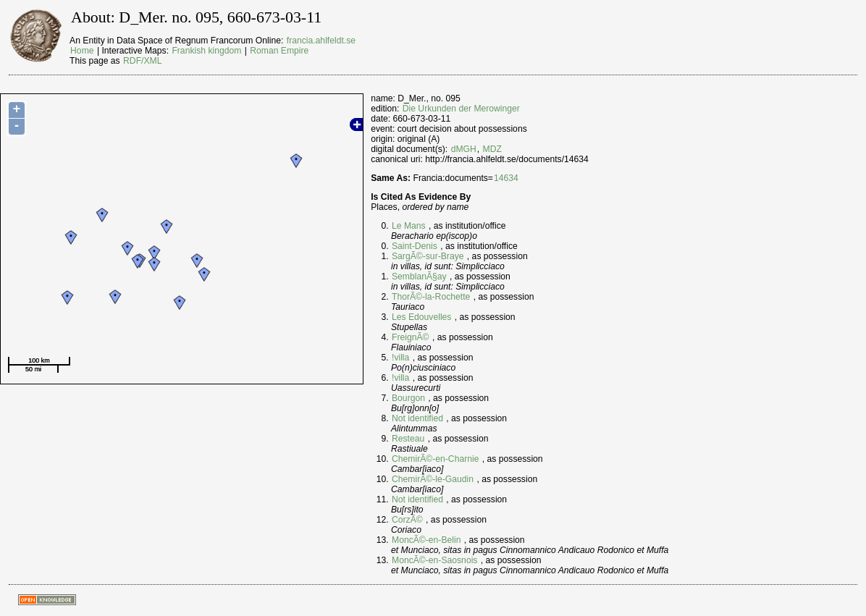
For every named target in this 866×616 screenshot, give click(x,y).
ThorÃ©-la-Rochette (431, 297)
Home (82, 51)
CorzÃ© (407, 520)
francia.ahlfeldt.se (321, 41)
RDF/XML (142, 61)
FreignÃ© (411, 337)
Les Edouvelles (421, 317)
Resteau (408, 439)
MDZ (492, 149)
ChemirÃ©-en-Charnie (435, 459)
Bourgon (408, 398)
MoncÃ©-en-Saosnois (434, 560)
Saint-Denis (415, 246)
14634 (506, 178)
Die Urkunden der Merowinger (461, 109)
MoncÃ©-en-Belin (426, 540)
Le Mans (409, 226)
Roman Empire (279, 51)
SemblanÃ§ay (419, 277)
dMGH (464, 149)
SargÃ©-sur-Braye (428, 256)
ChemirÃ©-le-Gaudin (433, 479)
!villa (400, 358)
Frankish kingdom (206, 51)
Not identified (417, 418)
